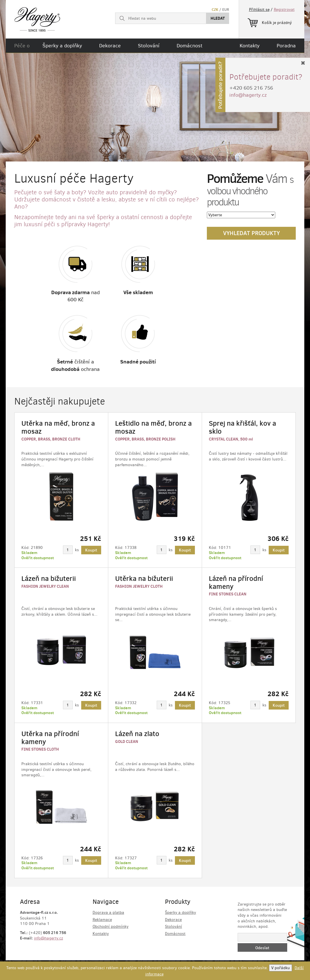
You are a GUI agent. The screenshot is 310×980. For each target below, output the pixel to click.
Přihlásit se (259, 10)
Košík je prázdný (270, 22)
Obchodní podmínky (111, 927)
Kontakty (250, 46)
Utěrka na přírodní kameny (50, 738)
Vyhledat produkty (251, 233)
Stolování (149, 46)
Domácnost (189, 46)
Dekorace (110, 46)
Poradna (286, 46)
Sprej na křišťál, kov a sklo (242, 427)
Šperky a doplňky (62, 46)
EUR (226, 10)
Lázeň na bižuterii (49, 578)
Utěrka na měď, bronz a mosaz (58, 427)
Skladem (29, 553)
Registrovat (284, 10)
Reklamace (102, 920)
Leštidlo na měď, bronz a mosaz (153, 427)
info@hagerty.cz (48, 938)
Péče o (22, 46)
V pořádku (281, 968)
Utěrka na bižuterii (144, 578)
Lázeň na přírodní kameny (236, 582)
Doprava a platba (108, 913)
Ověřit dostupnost (38, 558)
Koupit (91, 550)
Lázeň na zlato (137, 734)
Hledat (218, 18)
